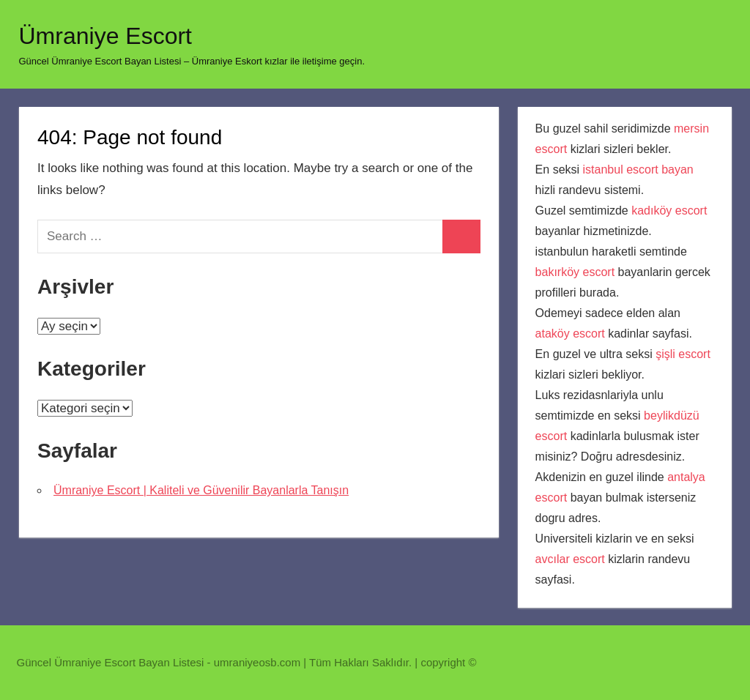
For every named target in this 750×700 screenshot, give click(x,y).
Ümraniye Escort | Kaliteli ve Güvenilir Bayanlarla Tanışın (201, 490)
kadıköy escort (669, 211)
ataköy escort (570, 334)
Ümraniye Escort (106, 36)
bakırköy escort (575, 272)
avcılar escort (570, 559)
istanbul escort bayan (638, 170)
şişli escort (683, 354)
